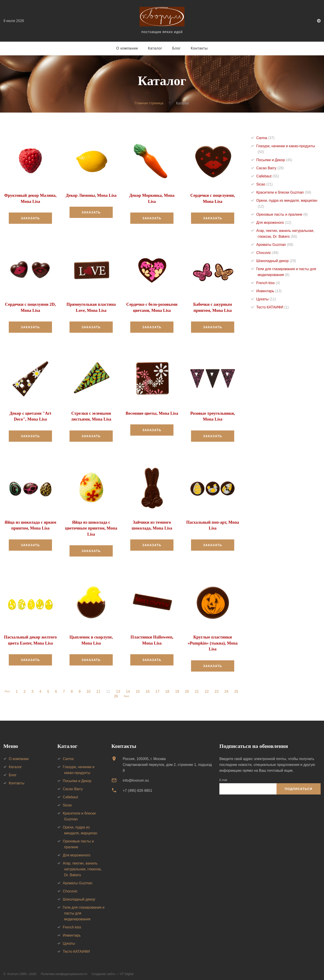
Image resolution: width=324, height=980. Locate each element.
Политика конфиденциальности (64, 971)
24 (227, 688)
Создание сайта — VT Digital (112, 971)
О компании (127, 48)
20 (188, 688)
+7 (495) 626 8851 (137, 787)
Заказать (30, 218)
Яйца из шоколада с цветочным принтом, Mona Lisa (91, 526)
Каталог (155, 48)
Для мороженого (274, 223)
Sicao (264, 184)
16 (149, 688)
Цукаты (266, 299)
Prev (7, 688)
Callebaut (268, 176)
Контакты (199, 48)
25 (237, 688)
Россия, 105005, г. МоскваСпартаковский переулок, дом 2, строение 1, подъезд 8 (167, 762)
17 (159, 688)
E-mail (223, 777)
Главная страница (149, 103)
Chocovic (267, 253)
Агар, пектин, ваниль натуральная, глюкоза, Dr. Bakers (82, 866)
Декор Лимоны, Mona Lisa (91, 195)
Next (126, 693)
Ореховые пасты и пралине (282, 215)
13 (119, 688)
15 (139, 688)
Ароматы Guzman (275, 245)
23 (218, 688)
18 (169, 688)
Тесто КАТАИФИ (272, 307)
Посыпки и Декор (274, 160)
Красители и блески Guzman (284, 193)
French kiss (268, 283)
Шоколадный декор (276, 261)
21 (198, 688)
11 (99, 688)
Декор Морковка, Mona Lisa (152, 195)
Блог (177, 48)
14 (129, 688)
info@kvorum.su (136, 777)
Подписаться (299, 786)
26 (115, 693)
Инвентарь (269, 291)
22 (208, 688)
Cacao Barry (270, 168)
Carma (265, 138)
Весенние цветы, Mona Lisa (152, 412)
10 (90, 688)
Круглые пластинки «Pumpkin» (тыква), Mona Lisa (213, 640)
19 (178, 688)
